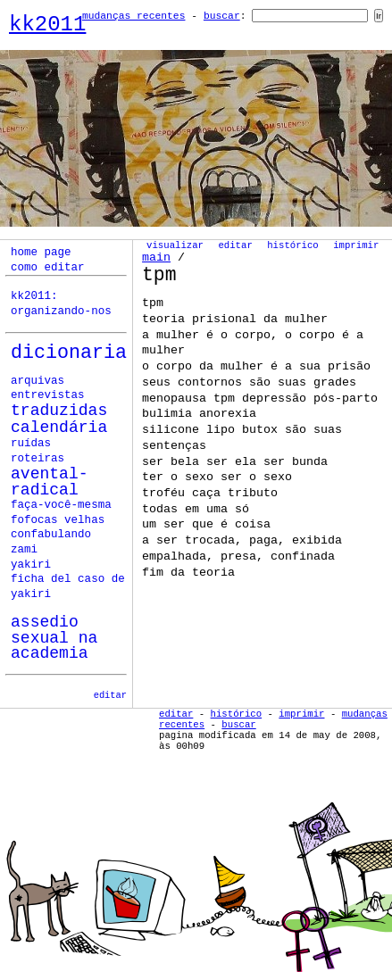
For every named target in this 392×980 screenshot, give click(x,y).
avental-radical (50, 482)
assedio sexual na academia (54, 638)
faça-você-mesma (61, 505)
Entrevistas (48, 395)
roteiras (38, 459)
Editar (235, 245)
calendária (59, 428)
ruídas (31, 444)
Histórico (293, 245)
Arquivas (38, 381)
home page (41, 253)
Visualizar (175, 245)
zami (24, 550)
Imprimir (356, 245)
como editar (48, 268)
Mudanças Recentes (134, 16)
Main (156, 257)
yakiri (31, 565)
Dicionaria (69, 353)
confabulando (51, 535)
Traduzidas (59, 411)
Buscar (222, 16)
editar (110, 695)
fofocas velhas (58, 520)
